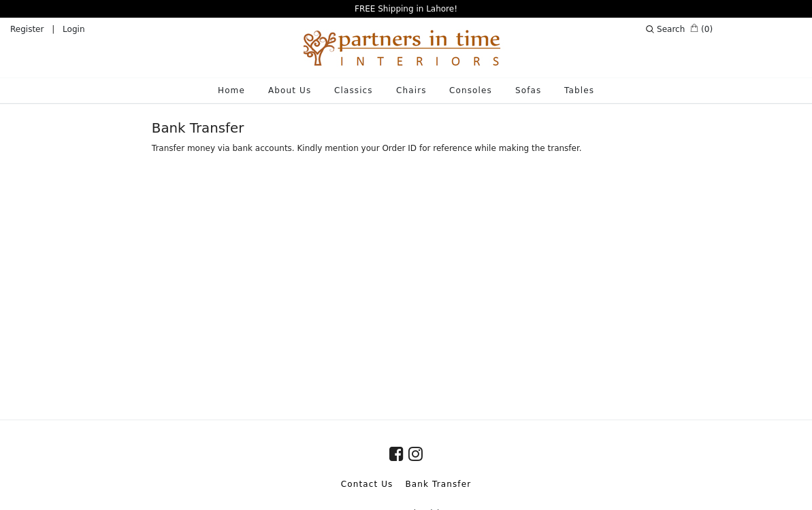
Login (74, 29)
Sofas (528, 90)
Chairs (411, 90)
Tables (579, 90)
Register (27, 29)
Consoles (471, 90)
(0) (701, 29)
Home (231, 90)
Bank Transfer (438, 484)
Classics (354, 90)
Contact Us (367, 484)
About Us (290, 90)
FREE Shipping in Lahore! (406, 9)
